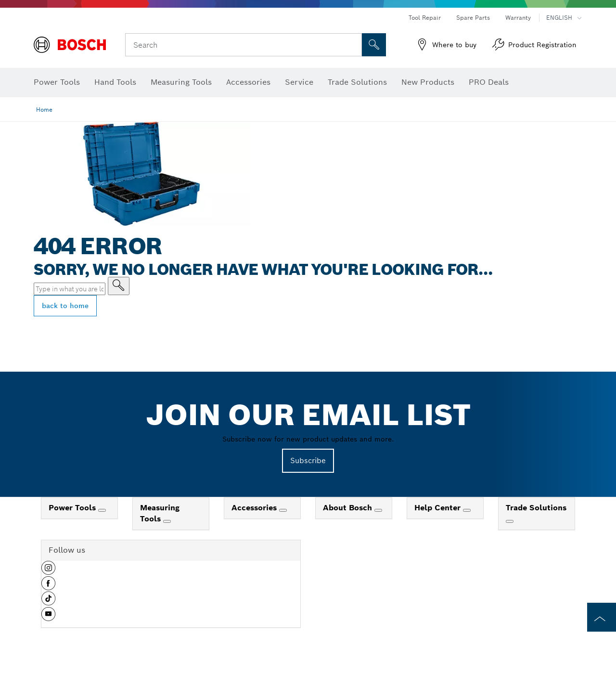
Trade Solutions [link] (536, 508)
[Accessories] (283, 510)
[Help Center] (467, 510)
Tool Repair (425, 18)
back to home (65, 306)
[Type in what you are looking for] (119, 286)
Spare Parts (473, 18)
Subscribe (308, 460)
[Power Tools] (102, 510)
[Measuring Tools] (167, 521)
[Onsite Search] (374, 45)
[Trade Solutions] (510, 521)
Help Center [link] (439, 508)
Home (44, 110)
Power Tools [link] (73, 508)
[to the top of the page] (602, 617)
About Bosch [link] (349, 508)
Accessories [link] (255, 508)
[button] (48, 571)
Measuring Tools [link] (160, 513)
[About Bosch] (378, 510)
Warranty (518, 18)
